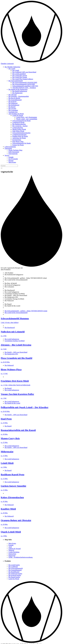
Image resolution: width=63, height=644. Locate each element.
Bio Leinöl (12, 69)
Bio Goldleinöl (13, 567)
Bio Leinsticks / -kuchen (20, 126)
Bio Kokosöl (12, 102)
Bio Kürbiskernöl (14, 105)
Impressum (12, 556)
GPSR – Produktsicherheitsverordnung (21, 557)
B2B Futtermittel (14, 152)
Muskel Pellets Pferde (19, 129)
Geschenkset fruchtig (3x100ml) (15, 341)
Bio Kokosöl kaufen (15, 575)
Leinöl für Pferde (18, 115)
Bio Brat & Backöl (14, 98)
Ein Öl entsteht (13, 159)
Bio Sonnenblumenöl (15, 100)
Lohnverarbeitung (10, 147)
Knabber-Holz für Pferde (20, 136)
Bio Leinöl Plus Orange (20, 77)
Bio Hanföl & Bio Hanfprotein (18, 89)
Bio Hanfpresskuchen (19, 124)
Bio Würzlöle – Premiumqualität (19, 96)
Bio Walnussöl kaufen (15, 574)
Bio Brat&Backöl (14, 572)
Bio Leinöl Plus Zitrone (20, 76)
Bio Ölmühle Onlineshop (12, 67)
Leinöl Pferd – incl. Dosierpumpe (27, 117)
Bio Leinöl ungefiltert (19, 74)
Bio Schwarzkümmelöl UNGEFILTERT (25, 82)
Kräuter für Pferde (18, 145)
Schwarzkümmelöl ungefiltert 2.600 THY (25, 86)
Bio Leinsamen (13, 110)
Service (7, 155)
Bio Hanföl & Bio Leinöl (12, 403)
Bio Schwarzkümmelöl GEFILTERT (24, 84)
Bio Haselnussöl (10, 328)
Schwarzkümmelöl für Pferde (21, 121)
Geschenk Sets (13, 112)
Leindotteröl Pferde (18, 122)
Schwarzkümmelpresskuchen (21, 133)
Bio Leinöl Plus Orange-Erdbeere (23, 79)
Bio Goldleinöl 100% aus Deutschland (24, 72)
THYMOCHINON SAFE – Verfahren (24, 88)
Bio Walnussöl (13, 103)
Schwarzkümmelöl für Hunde (21, 143)
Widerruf (11, 550)
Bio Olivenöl (13, 95)
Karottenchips (17, 140)
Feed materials (13, 154)
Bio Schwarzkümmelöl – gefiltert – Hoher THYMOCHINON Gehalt (26, 311)
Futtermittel (8, 148)
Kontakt (11, 157)
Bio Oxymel (12, 109)
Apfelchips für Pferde (19, 138)
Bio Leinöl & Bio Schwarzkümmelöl (16, 313)
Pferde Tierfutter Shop (15, 150)
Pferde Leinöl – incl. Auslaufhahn (27, 119)
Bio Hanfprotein (17, 93)
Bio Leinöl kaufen (14, 565)
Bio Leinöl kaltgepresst (12, 339)
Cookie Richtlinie (14, 552)
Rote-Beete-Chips (18, 141)
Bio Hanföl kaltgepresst (20, 91)
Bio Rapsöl (12, 107)
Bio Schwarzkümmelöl (16, 81)
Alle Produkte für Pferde (16, 114)
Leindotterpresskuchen (19, 135)
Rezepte (11, 161)
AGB (10, 547)
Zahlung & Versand (15, 549)
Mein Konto (12, 162)
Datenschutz (12, 554)
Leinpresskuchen (18, 128)
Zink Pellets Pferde (18, 131)
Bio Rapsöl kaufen (14, 577)
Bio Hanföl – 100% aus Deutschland (16, 352)
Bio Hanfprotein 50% (11, 354)
